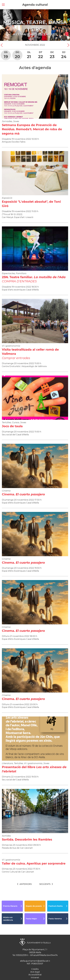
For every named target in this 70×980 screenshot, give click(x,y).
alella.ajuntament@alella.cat (34, 961)
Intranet (35, 978)
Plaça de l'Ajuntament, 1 (34, 950)
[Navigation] (3, 25)
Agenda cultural (35, 5)
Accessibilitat (35, 975)
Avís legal (35, 972)
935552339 (21, 955)
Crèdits (35, 969)
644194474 (52, 955)
